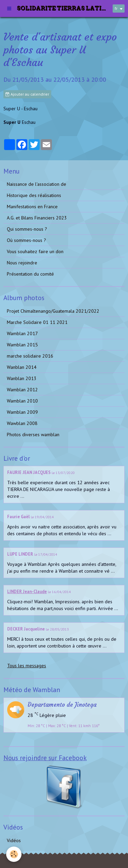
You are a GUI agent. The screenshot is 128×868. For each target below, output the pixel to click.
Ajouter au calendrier (27, 94)
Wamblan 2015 (22, 345)
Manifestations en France (32, 207)
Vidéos (14, 840)
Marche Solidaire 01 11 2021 (37, 322)
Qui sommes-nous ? (27, 229)
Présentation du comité (30, 274)
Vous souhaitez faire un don (35, 251)
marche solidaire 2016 (30, 356)
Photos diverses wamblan (33, 435)
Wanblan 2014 (22, 367)
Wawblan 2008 (22, 423)
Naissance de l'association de (37, 184)
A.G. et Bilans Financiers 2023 (37, 218)
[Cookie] (14, 854)
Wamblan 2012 (22, 390)
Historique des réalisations (34, 195)
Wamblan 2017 (22, 333)
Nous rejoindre (22, 263)
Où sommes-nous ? (26, 240)
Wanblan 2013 (22, 378)
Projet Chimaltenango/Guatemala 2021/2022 (53, 311)
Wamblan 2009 (22, 412)
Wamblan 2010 (22, 401)
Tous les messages (27, 666)
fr (116, 8)
